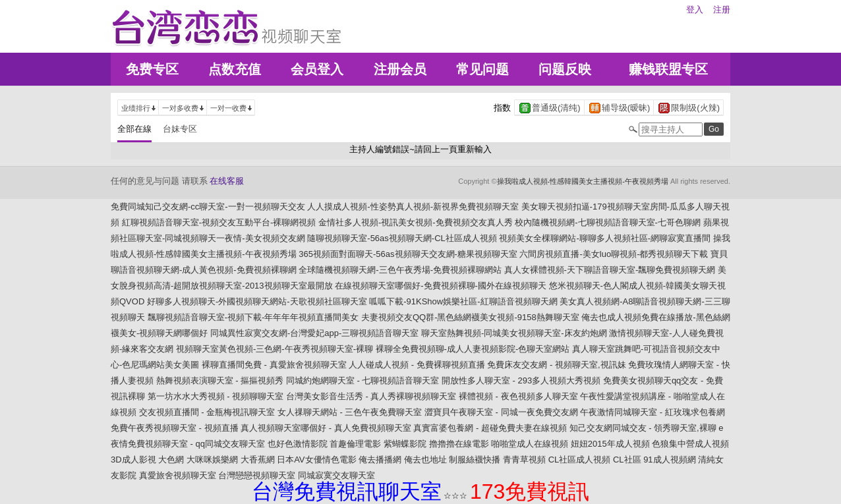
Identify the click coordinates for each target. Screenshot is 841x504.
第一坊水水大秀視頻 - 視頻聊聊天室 (216, 396)
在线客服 (227, 181)
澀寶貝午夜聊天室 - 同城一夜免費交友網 (501, 412)
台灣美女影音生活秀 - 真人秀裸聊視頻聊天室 (371, 396)
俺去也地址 (425, 460)
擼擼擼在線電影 (459, 444)
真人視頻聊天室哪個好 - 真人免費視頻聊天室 (326, 428)
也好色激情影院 (298, 444)
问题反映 (565, 69)
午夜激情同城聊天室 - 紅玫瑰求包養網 (652, 412)
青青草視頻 (524, 460)
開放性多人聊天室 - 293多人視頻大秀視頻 (521, 380)
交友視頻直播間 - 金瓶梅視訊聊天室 (207, 412)
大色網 (171, 460)
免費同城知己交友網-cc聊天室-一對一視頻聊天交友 (208, 207)
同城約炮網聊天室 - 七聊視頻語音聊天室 (363, 380)
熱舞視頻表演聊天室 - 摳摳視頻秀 (220, 380)
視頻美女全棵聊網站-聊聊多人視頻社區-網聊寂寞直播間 (605, 238)
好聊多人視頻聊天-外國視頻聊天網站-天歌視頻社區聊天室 (257, 301)
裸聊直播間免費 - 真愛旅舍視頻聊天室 (274, 365)
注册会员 (400, 69)
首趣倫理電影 (355, 444)
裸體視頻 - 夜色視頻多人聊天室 (518, 396)
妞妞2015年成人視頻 (610, 444)
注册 (722, 10)
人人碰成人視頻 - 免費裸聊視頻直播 (417, 365)
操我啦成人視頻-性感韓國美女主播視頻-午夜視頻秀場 (583, 181)
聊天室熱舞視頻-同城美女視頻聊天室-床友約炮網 (514, 333)
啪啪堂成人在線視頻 (530, 444)
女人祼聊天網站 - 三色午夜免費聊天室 (350, 412)
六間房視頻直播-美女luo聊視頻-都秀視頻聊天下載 (614, 254)
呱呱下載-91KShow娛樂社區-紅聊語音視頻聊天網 (463, 301)
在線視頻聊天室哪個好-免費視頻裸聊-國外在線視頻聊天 (441, 286)
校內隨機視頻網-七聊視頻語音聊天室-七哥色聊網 (608, 222)
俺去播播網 (380, 460)
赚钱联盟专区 (668, 69)
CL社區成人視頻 (580, 460)
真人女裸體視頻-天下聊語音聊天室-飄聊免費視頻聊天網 (610, 270)
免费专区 (152, 69)
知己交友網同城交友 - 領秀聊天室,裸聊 (643, 428)
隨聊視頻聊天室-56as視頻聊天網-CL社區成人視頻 (402, 238)
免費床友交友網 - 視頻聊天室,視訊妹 (556, 365)
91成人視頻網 (669, 460)
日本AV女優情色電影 (316, 460)
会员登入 (317, 69)
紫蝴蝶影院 (405, 444)
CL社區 (627, 460)
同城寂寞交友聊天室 (336, 475)
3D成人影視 (133, 460)
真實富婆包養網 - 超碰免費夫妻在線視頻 (490, 428)
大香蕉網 (258, 460)
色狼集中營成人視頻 (690, 444)
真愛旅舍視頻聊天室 (178, 475)
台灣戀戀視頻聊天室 (257, 475)
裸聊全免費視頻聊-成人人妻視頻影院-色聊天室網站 (473, 349)
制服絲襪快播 (475, 460)
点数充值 (235, 69)
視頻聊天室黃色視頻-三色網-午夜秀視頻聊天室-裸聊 (275, 349)
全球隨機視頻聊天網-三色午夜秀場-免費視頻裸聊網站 (400, 270)
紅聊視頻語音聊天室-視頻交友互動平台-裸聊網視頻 (219, 222)
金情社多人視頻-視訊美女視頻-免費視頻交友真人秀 (416, 222)
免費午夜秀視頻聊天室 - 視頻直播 (175, 428)
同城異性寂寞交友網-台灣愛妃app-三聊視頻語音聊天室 (314, 333)
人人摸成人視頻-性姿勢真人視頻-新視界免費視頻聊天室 (413, 207)
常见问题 (482, 69)
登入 (695, 10)
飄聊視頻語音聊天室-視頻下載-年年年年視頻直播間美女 (253, 317)
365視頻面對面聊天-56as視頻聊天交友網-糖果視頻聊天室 (408, 254)
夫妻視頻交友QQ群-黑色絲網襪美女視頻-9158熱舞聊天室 (470, 317)
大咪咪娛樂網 (212, 460)
